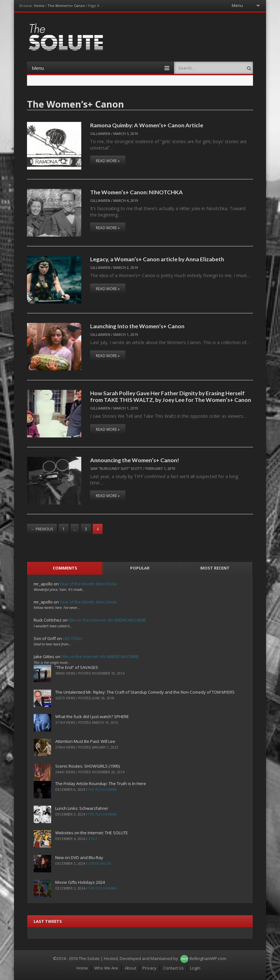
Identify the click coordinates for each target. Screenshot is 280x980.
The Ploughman (102, 790)
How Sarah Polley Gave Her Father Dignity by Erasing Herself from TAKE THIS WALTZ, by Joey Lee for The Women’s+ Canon (171, 396)
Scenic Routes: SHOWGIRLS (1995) (87, 766)
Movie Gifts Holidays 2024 (80, 882)
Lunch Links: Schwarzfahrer (82, 808)
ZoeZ (93, 839)
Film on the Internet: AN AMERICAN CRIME (107, 620)
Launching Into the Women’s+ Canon (137, 326)
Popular (140, 568)
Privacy (150, 968)
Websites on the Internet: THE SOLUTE (92, 833)
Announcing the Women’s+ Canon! (135, 460)
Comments (65, 568)
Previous (42, 529)
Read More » (108, 161)
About (130, 968)
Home (39, 6)
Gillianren (100, 133)
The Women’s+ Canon (66, 6)
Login (195, 968)
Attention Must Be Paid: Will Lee (85, 741)
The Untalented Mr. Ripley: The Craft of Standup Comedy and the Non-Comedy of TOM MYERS (145, 692)
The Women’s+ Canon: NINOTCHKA (137, 192)
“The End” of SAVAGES (77, 667)
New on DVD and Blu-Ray (79, 857)
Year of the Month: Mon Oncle (88, 584)
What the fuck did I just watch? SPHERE (92, 717)
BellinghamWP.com (208, 958)
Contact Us (173, 968)
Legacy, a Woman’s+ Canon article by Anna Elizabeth (157, 259)
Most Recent (215, 568)
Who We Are (106, 968)
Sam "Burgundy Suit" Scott (116, 468)
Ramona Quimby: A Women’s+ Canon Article (147, 125)
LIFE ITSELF (73, 638)
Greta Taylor (100, 863)
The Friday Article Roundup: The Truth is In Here (101, 783)
